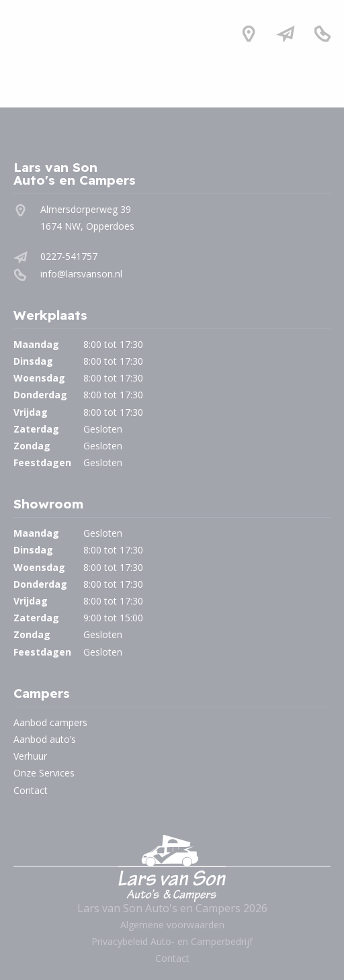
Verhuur (30, 756)
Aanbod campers (50, 722)
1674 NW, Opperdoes (87, 226)
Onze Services (44, 773)
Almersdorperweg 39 (86, 209)
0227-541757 (69, 256)
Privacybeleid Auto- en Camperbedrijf (172, 941)
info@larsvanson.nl (81, 274)
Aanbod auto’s (45, 739)
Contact (31, 790)
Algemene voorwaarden (172, 925)
